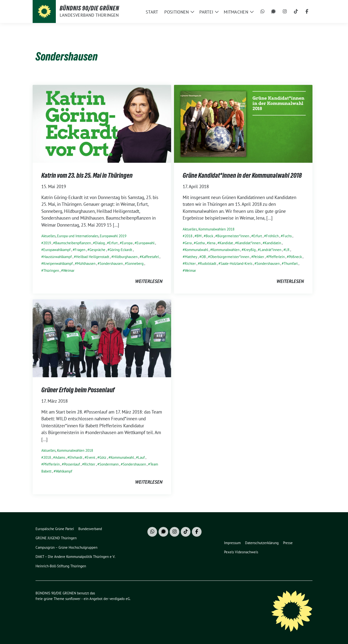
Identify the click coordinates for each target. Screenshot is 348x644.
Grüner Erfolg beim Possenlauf (78, 390)
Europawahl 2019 (113, 236)
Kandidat (226, 243)
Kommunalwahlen (226, 250)
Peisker (259, 257)
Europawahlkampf (57, 250)
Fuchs (287, 236)
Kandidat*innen (249, 243)
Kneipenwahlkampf (58, 263)
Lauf (141, 457)
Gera (188, 243)
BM (199, 236)
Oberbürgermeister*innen (230, 257)
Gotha (200, 243)
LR (287, 250)
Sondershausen (111, 263)
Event (91, 457)
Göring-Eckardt (121, 250)
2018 (188, 236)
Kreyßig (250, 250)
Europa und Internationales (78, 236)
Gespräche (97, 250)
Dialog (100, 243)
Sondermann (109, 464)
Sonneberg (135, 263)
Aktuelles (48, 236)
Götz (103, 457)
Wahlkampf (64, 471)
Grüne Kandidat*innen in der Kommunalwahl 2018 (242, 175)
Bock (209, 236)
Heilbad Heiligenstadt (93, 257)
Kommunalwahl (196, 250)
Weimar (69, 270)
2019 (47, 243)
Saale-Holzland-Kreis (236, 263)
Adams (60, 457)
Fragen (80, 250)
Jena (212, 243)
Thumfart (291, 263)
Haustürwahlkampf (58, 257)
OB (204, 257)
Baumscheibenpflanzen (73, 243)
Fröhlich (272, 236)
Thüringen (51, 270)
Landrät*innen (271, 250)
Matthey (191, 257)
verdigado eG (120, 599)
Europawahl (145, 243)
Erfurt (113, 243)
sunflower (73, 599)
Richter (190, 263)
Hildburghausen (125, 257)
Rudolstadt (208, 263)
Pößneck (295, 257)
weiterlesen (149, 281)
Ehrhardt (76, 457)
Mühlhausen (86, 263)
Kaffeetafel (150, 257)
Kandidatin (273, 243)
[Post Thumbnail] (102, 123)
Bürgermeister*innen (233, 236)
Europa (127, 243)
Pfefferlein (276, 257)
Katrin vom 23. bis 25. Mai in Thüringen (87, 175)
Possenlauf (72, 464)
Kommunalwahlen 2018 (216, 229)
